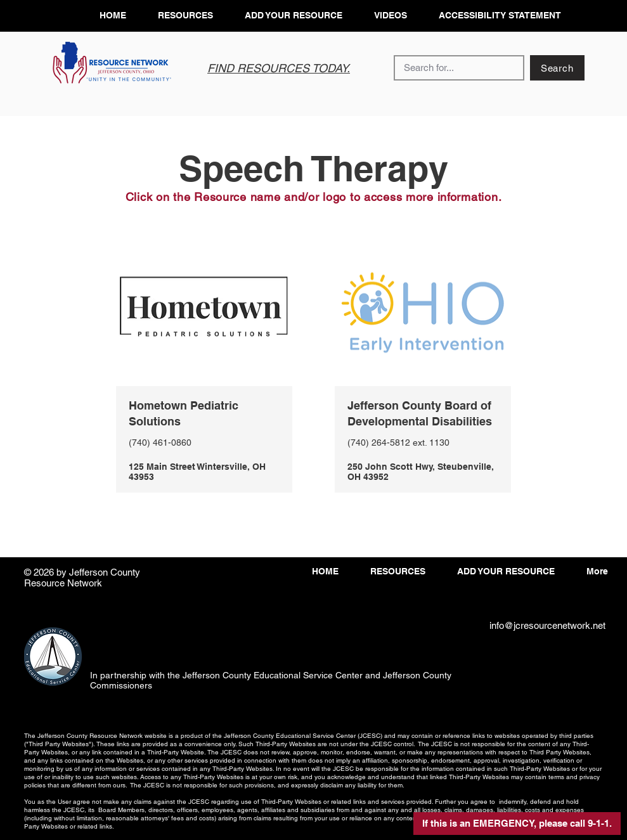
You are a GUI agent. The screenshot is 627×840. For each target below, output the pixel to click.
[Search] (557, 68)
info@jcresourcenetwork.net (547, 625)
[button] (517, 824)
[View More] (204, 446)
